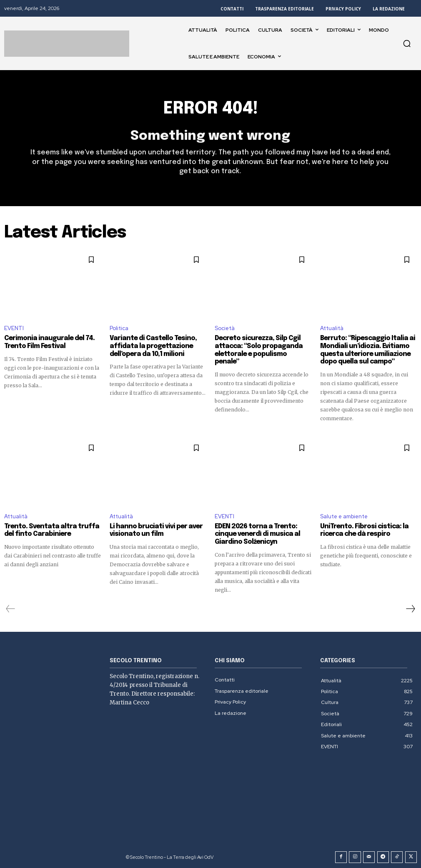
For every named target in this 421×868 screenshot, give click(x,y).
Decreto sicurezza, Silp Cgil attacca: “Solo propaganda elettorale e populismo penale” (261, 346)
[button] (407, 43)
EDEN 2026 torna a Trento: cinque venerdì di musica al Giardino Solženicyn (254, 533)
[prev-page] (11, 607)
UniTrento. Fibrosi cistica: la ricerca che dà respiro (361, 530)
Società (225, 329)
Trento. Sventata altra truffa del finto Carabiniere (48, 530)
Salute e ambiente (344, 516)
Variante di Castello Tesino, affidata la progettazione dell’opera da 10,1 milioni (150, 346)
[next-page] (410, 607)
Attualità (332, 329)
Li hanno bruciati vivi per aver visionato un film (152, 530)
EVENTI (14, 329)
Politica (119, 329)
